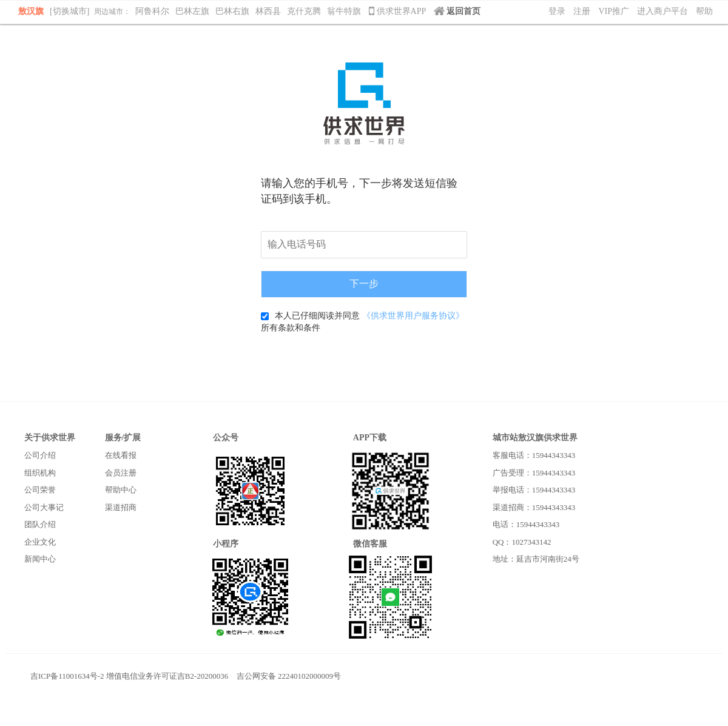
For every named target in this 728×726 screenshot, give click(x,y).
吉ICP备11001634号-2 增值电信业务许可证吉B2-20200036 (129, 676)
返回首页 (457, 11)
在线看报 (121, 455)
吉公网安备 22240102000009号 (289, 676)
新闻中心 (40, 559)
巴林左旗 (192, 11)
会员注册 (121, 473)
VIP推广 (614, 11)
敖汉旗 (31, 11)
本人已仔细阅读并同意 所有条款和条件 (362, 322)
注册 (582, 11)
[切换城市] (69, 11)
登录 (557, 11)
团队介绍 (40, 524)
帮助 (704, 11)
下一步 (364, 284)
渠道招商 (121, 507)
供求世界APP (398, 11)
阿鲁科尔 (152, 11)
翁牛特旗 (344, 11)
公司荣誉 (40, 490)
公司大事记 (44, 507)
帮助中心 (121, 490)
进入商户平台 (662, 11)
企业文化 (40, 542)
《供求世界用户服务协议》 (413, 316)
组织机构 (40, 473)
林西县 (268, 11)
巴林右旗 (232, 11)
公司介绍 (40, 455)
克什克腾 (304, 11)
